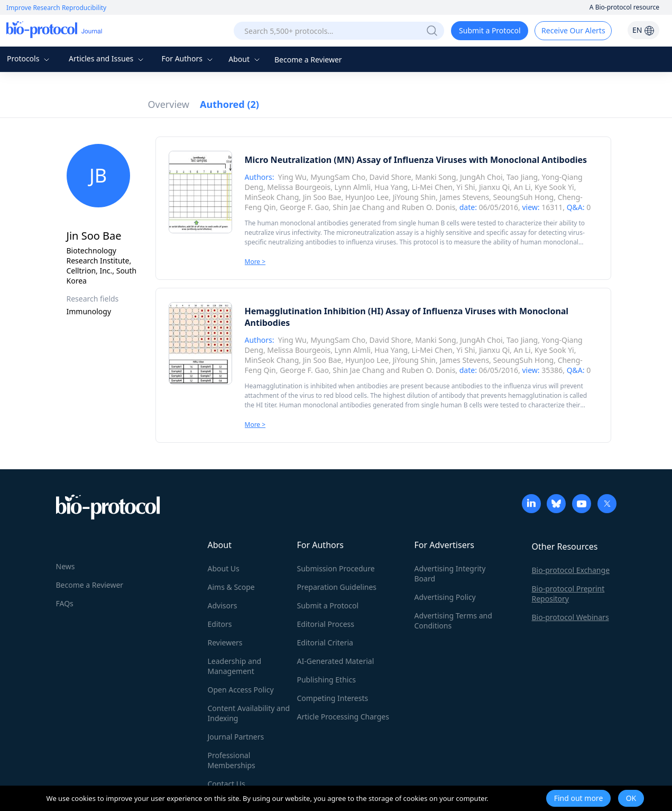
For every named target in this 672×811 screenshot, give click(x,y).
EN (643, 30)
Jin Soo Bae (322, 197)
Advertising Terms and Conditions (453, 621)
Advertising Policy (445, 597)
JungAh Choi (481, 177)
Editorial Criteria (325, 643)
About (245, 59)
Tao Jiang (522, 177)
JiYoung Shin (414, 197)
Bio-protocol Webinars (570, 617)
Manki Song (435, 177)
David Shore (390, 177)
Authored (229, 104)
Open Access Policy (241, 690)
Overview (169, 104)
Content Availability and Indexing (249, 713)
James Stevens (464, 197)
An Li (522, 187)
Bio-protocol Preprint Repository (568, 594)
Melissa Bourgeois (299, 187)
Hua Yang (391, 187)
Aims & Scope (231, 587)
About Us (224, 568)
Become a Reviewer (308, 60)
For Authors (188, 58)
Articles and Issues (107, 58)
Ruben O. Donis (429, 207)
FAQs (65, 603)
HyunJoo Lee (367, 197)
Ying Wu (292, 177)
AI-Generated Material (336, 661)
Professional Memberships (232, 760)
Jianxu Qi (494, 187)
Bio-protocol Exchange (571, 570)
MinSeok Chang (272, 197)
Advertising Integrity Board (450, 573)
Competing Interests (333, 698)
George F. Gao (304, 207)
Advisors (223, 605)
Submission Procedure (336, 568)
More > (255, 262)
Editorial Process (326, 624)
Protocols (29, 58)
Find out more (579, 798)
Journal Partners (236, 737)
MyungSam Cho (338, 177)
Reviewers (225, 643)
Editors (220, 624)
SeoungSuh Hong (524, 197)
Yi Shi (466, 187)
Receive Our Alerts (573, 30)
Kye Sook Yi (554, 187)
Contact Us (227, 784)
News (66, 566)
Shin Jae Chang (358, 207)
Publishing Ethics (326, 680)
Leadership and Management (235, 666)
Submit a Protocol (490, 30)
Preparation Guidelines (337, 587)
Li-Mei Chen (432, 187)
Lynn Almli (353, 187)
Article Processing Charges (343, 717)
